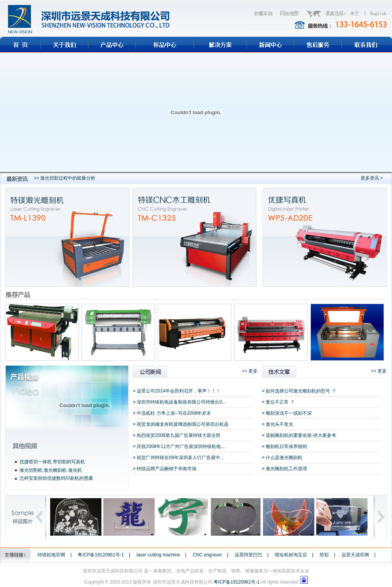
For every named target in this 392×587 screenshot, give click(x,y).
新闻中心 (271, 45)
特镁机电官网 (51, 555)
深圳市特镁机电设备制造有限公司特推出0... (181, 402)
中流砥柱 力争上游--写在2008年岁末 (174, 413)
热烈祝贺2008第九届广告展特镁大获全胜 (179, 435)
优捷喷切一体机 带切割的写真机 (52, 462)
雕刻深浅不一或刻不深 (289, 413)
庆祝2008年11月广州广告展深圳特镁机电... (181, 446)
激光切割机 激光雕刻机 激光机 (51, 470)
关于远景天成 (65, 45)
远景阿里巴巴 (248, 555)
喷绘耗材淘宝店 (291, 555)
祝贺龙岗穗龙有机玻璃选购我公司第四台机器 (183, 424)
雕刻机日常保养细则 (286, 446)
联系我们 (367, 45)
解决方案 (220, 45)
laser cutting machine (158, 555)
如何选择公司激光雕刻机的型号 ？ (301, 391)
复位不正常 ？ (280, 402)
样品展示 (165, 45)
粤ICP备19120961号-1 (101, 555)
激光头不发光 (279, 424)
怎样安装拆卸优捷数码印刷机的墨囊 (56, 478)
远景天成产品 (112, 45)
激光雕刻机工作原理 (286, 469)
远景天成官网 (355, 555)
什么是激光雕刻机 (284, 458)
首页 (20, 45)
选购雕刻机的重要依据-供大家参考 (301, 435)
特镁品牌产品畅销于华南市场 (167, 469)
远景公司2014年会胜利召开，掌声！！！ (179, 391)
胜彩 (324, 555)
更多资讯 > (372, 178)
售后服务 (318, 45)
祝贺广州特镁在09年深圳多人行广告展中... (180, 458)
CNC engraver (207, 555)
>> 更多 (250, 371)
